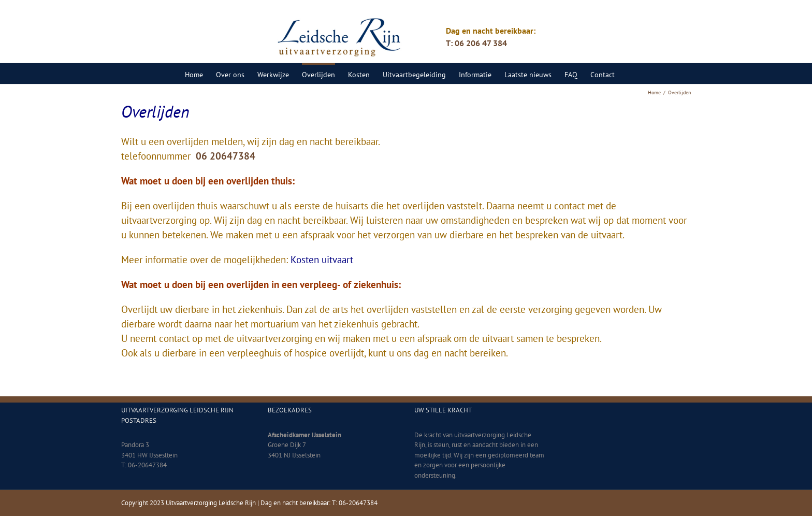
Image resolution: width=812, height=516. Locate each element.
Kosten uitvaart (322, 260)
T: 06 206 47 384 (476, 43)
